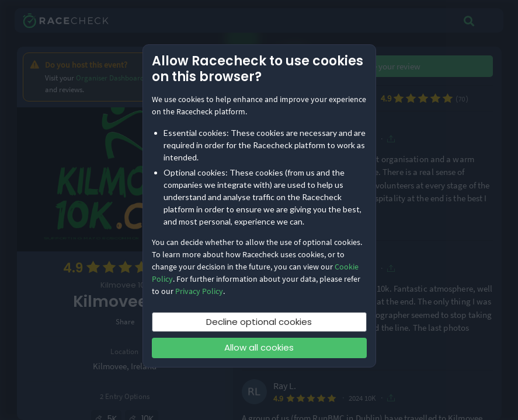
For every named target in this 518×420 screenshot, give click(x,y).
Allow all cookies (259, 347)
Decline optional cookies (259, 322)
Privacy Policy (199, 291)
